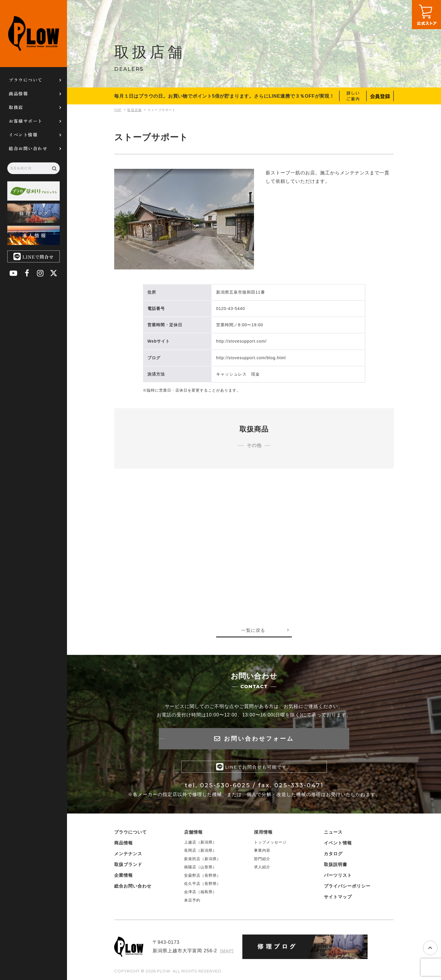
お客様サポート (26, 121)
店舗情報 (193, 833)
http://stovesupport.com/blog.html (251, 358)
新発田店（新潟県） (202, 860)
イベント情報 (23, 135)
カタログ (333, 855)
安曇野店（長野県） (202, 876)
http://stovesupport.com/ (241, 341)
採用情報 (263, 833)
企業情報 (124, 876)
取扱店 (16, 107)
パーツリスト (338, 876)
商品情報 (18, 93)
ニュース (333, 833)
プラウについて (26, 80)
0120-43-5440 (231, 308)
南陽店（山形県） (200, 868)
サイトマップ (338, 898)
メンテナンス (128, 855)
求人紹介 (262, 868)
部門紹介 (262, 860)
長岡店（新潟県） (200, 852)
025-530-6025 (225, 786)
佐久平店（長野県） (202, 885)
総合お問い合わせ (28, 148)
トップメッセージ (270, 843)
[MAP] (226, 952)
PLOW (33, 34)
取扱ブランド (128, 866)
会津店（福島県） (200, 893)
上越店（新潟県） (200, 843)
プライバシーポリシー (347, 887)
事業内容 (262, 852)
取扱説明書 (336, 866)
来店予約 (192, 901)
